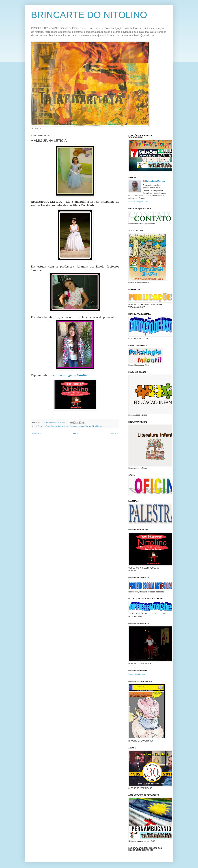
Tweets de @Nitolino (137, 674)
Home (75, 434)
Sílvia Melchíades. (99, 426)
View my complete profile (139, 202)
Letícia (61, 426)
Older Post (114, 434)
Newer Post (37, 434)
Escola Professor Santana (48, 426)
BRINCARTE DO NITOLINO (89, 15)
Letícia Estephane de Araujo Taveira (77, 426)
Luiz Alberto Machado (156, 181)
